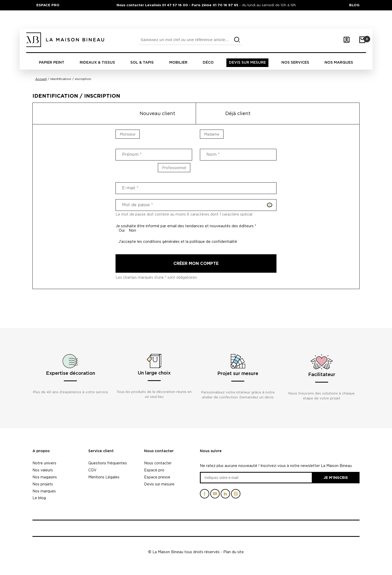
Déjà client (238, 113)
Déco (208, 63)
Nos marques (339, 63)
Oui (122, 230)
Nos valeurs (43, 470)
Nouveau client (157, 113)
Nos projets (43, 484)
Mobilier (178, 63)
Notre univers (44, 463)
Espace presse (157, 477)
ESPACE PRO (48, 5)
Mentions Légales (104, 477)
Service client (101, 451)
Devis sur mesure (247, 63)
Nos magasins (45, 477)
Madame (212, 134)
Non (132, 230)
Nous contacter (159, 451)
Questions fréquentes (108, 463)
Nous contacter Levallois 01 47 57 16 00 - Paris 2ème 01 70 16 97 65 (178, 5)
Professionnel (174, 168)
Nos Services (295, 63)
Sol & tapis (142, 63)
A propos (41, 451)
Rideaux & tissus (97, 63)
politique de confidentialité (213, 241)
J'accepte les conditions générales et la (178, 241)
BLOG (354, 5)
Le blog (39, 498)
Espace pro (154, 470)
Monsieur (128, 134)
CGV (92, 470)
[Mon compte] (347, 40)
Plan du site (234, 552)
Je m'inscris (336, 477)
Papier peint (52, 63)
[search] (237, 40)
